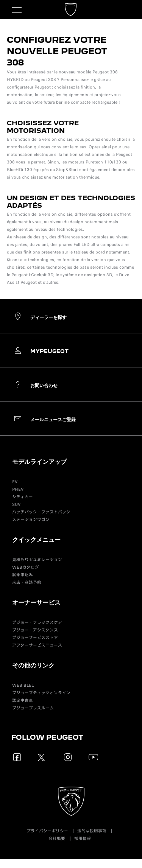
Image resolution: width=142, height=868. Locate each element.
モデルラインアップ (39, 461)
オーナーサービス (36, 602)
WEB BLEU (23, 685)
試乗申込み (23, 575)
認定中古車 (23, 700)
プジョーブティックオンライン (41, 693)
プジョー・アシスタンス (35, 630)
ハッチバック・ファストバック (41, 512)
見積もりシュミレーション (37, 560)
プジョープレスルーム (33, 708)
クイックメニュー (36, 539)
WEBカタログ (26, 567)
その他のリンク (33, 665)
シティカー (23, 497)
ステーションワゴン (31, 520)
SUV (16, 504)
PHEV (18, 489)
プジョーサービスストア (35, 638)
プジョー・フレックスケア (37, 622)
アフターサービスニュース (37, 645)
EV (15, 482)
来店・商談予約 (27, 582)
